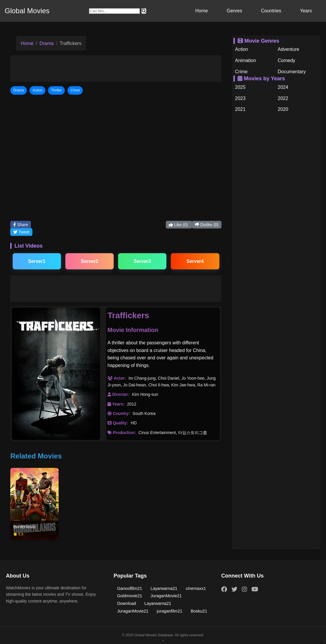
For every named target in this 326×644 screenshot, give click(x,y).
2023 (240, 98)
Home (202, 11)
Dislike (207, 225)
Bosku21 (199, 611)
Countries (271, 11)
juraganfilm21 (170, 611)
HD (134, 423)
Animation (245, 60)
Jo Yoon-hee (193, 378)
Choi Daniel (168, 378)
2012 (132, 404)
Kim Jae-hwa (183, 385)
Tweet (21, 232)
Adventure (288, 49)
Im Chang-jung (142, 378)
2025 (240, 87)
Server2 (90, 261)
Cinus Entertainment (157, 433)
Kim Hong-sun (145, 394)
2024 (283, 87)
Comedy (287, 60)
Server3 (142, 261)
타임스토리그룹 (193, 433)
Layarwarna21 (164, 588)
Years (306, 11)
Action (241, 49)
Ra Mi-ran (206, 385)
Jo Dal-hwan (135, 385)
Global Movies (27, 11)
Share (21, 225)
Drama (47, 43)
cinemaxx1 (196, 588)
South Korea (144, 413)
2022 (283, 98)
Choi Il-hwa (159, 385)
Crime (241, 72)
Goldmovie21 (130, 596)
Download (127, 603)
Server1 (37, 261)
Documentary (292, 72)
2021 (240, 109)
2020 (283, 109)
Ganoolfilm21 (130, 588)
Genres (234, 11)
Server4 (195, 261)
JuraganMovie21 (166, 596)
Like (179, 225)
